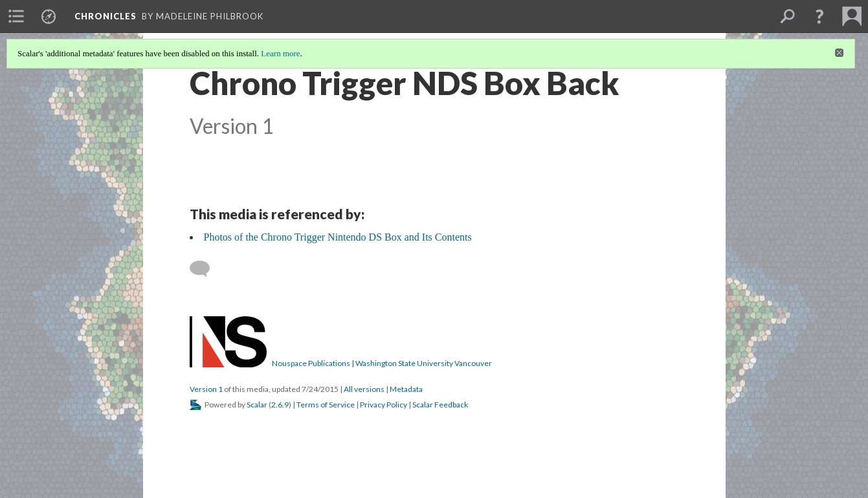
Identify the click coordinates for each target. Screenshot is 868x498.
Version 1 (206, 389)
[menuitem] (16, 16)
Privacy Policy (384, 405)
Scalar (257, 405)
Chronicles (106, 16)
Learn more (280, 53)
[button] (819, 16)
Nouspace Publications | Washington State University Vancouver (382, 363)
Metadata (406, 389)
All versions (364, 389)
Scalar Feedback (440, 405)
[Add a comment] (206, 269)
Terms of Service (326, 405)
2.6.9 (280, 405)
